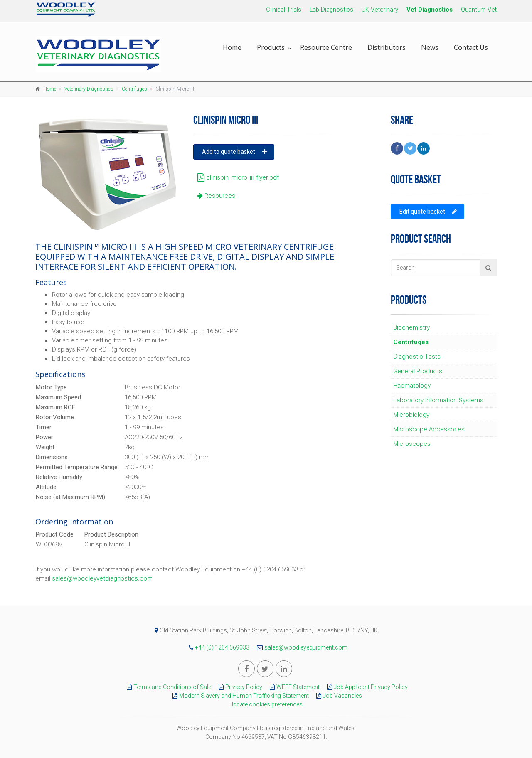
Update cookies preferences (266, 704)
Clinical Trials (284, 10)
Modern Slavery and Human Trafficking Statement (239, 696)
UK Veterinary (380, 10)
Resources (214, 196)
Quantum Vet (479, 10)
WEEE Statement (293, 687)
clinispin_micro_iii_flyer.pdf (236, 177)
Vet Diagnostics (430, 10)
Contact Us (471, 47)
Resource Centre (326, 47)
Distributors (387, 47)
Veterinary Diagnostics (89, 89)
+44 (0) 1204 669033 (217, 647)
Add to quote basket (234, 152)
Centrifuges (134, 89)
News (430, 47)
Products (271, 47)
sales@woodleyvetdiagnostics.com (102, 578)
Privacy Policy (238, 687)
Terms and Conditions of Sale (167, 687)
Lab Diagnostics (331, 10)
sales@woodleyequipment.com (300, 647)
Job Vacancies (337, 696)
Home (232, 47)
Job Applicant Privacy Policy (365, 687)
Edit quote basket (428, 212)
